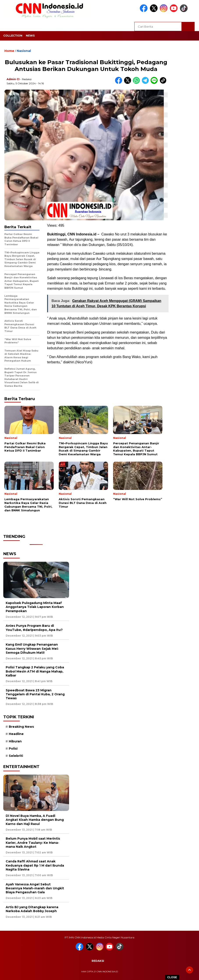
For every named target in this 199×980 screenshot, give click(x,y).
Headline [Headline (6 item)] (16, 734)
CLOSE (172, 977)
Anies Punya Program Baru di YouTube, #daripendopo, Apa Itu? (34, 628)
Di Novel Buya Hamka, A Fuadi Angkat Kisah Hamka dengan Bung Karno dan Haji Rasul (35, 820)
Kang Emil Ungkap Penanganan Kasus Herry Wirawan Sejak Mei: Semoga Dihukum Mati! (32, 648)
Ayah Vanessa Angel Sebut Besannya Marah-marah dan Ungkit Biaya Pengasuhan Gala (35, 888)
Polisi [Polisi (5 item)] (13, 749)
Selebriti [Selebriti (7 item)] (16, 756)
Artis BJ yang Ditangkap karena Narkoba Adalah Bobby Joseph (32, 909)
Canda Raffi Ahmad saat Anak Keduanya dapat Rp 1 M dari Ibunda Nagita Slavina (35, 865)
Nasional (24, 51)
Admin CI (13, 79)
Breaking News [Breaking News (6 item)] (21, 727)
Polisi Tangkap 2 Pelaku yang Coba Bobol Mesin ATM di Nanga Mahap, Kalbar (35, 671)
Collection (13, 36)
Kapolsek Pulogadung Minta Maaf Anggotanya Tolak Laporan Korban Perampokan (35, 607)
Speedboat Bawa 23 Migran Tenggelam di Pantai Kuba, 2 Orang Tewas (35, 694)
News (30, 36)
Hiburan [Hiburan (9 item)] (15, 741)
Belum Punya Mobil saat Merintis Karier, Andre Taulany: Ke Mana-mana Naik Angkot (33, 842)
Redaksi (98, 961)
